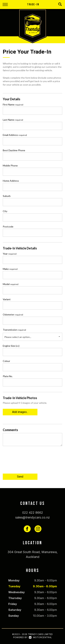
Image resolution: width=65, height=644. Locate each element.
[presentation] (29, 461)
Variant (7, 299)
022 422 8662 (33, 513)
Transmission (14, 330)
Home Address (11, 181)
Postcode (8, 227)
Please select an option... (18, 337)
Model (11, 284)
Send (20, 477)
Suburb (7, 196)
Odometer (13, 314)
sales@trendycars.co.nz (32, 517)
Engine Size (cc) (11, 346)
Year (10, 254)
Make (10, 269)
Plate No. (8, 376)
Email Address (15, 135)
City (5, 211)
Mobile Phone (10, 165)
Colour (6, 361)
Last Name (13, 120)
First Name (13, 104)
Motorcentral (40, 637)
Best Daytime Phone (14, 150)
